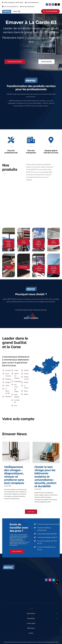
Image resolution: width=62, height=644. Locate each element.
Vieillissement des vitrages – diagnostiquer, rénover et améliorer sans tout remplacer (14, 475)
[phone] (59, 4)
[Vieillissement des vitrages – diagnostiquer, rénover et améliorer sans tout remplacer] (16, 452)
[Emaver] (9, 565)
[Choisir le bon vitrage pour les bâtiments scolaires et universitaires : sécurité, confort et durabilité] (46, 452)
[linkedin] (53, 4)
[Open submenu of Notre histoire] (57, 613)
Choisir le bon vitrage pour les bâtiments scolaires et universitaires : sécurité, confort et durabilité (45, 477)
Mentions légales (55, 642)
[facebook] (47, 4)
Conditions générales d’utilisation (30, 642)
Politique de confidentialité (44, 642)
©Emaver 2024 (7, 642)
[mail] (56, 4)
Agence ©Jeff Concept (16, 642)
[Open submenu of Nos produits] (57, 618)
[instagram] (50, 4)
